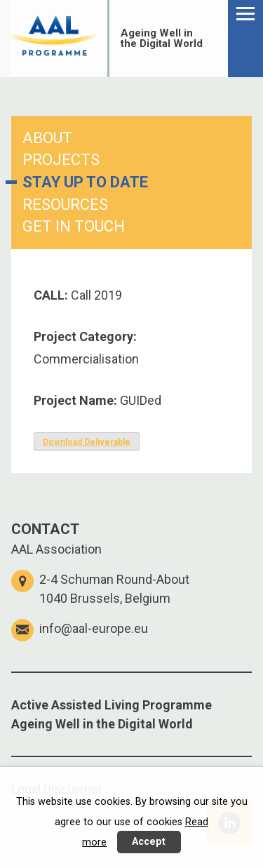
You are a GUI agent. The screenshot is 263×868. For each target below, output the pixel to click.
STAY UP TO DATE (85, 182)
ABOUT (47, 138)
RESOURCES (65, 205)
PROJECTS (61, 160)
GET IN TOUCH (74, 226)
